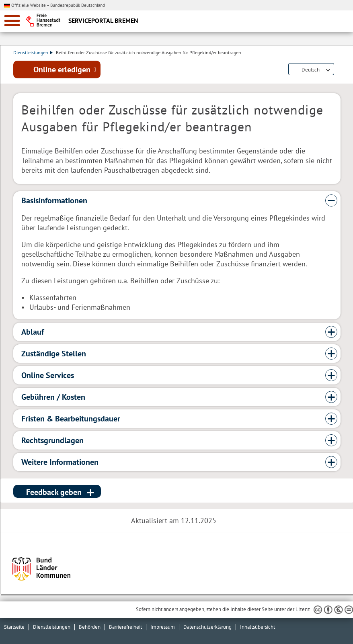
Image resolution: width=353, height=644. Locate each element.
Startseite (14, 627)
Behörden (90, 627)
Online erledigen (62, 70)
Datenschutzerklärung (207, 627)
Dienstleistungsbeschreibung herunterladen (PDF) (339, 70)
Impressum (163, 627)
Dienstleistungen (33, 52)
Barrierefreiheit (125, 627)
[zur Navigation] (12, 21)
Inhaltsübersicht (258, 627)
